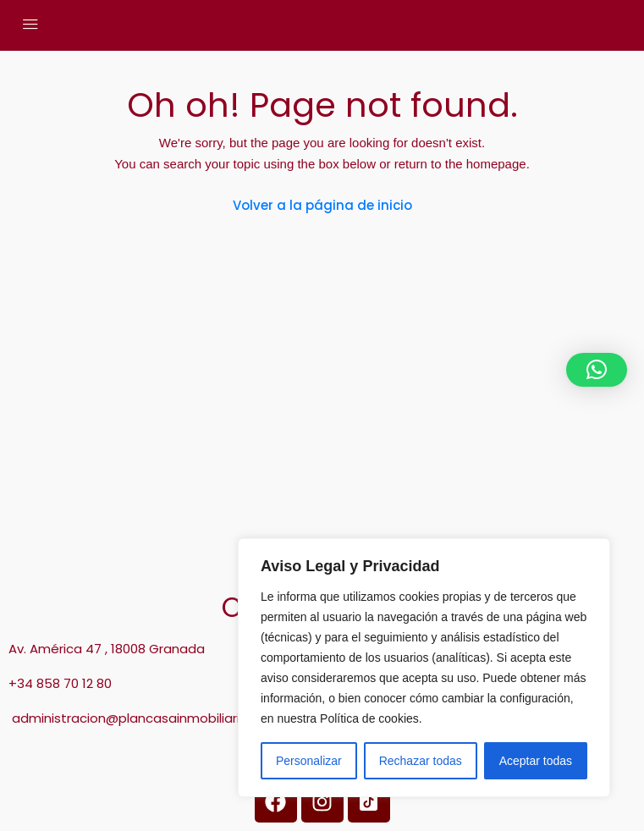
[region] (424, 668)
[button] (597, 370)
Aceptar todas (536, 761)
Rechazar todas (421, 761)
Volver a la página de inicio (322, 205)
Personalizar (309, 761)
